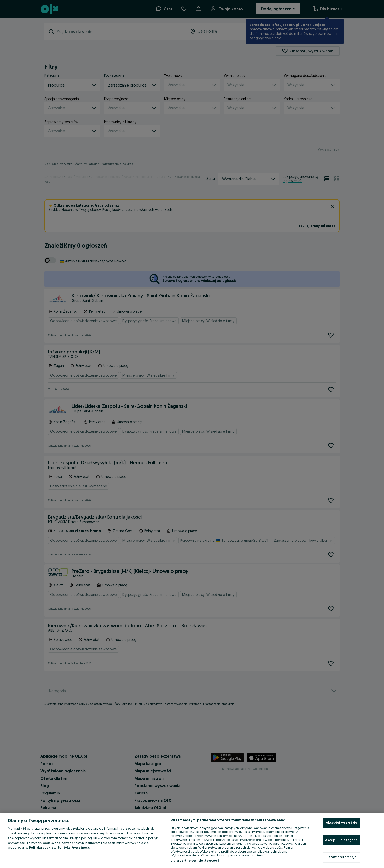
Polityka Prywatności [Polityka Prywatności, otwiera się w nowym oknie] (74, 847)
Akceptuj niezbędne (341, 840)
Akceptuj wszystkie (342, 822)
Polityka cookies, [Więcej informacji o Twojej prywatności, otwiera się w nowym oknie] (43, 847)
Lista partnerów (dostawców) (195, 860)
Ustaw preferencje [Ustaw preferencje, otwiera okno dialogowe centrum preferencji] (341, 857)
